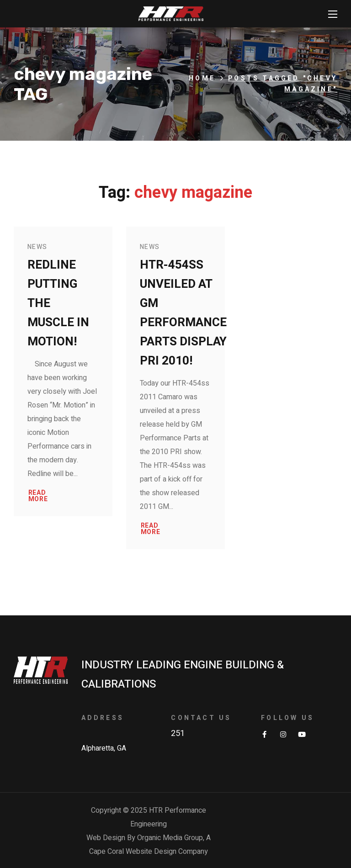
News (37, 247)
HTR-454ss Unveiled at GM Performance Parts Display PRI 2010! (183, 313)
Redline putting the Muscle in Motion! (58, 303)
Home (202, 78)
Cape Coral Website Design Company (149, 852)
